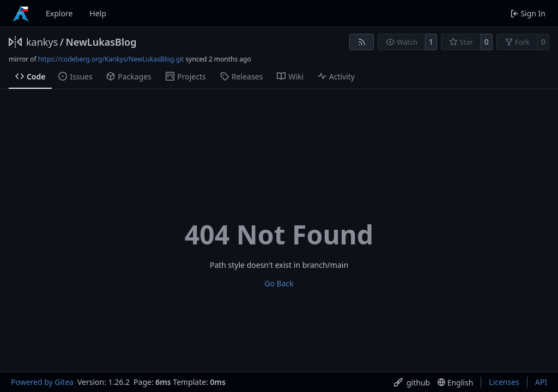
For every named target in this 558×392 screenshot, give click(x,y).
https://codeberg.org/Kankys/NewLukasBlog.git (111, 59)
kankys (42, 42)
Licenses (504, 382)
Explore (59, 13)
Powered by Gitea (42, 382)
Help (98, 13)
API (541, 382)
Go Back (279, 283)
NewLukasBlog (101, 42)
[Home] (21, 14)
